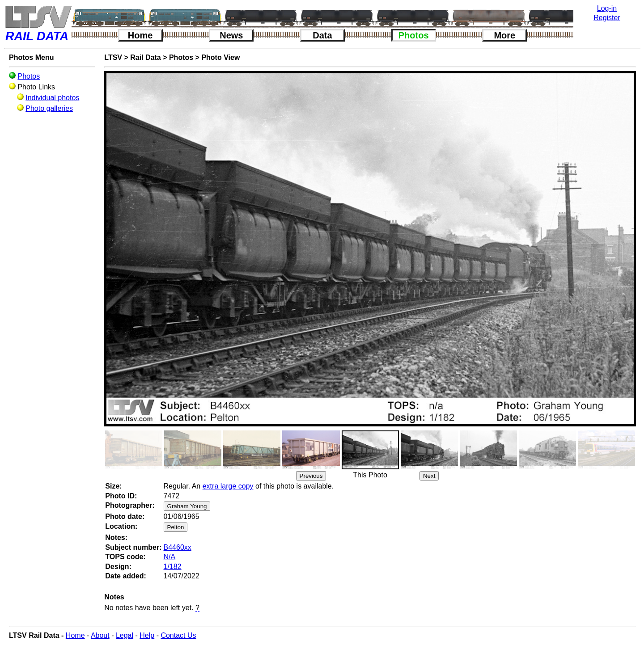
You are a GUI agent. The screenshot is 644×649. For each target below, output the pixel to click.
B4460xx (178, 547)
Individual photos (52, 98)
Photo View (220, 57)
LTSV (113, 57)
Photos (414, 35)
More (504, 35)
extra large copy (228, 486)
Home (140, 35)
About (100, 635)
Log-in (607, 8)
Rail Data (145, 57)
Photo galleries (49, 108)
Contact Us (178, 635)
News (231, 35)
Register (607, 18)
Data (322, 35)
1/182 (173, 567)
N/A (170, 557)
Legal (125, 635)
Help (147, 635)
